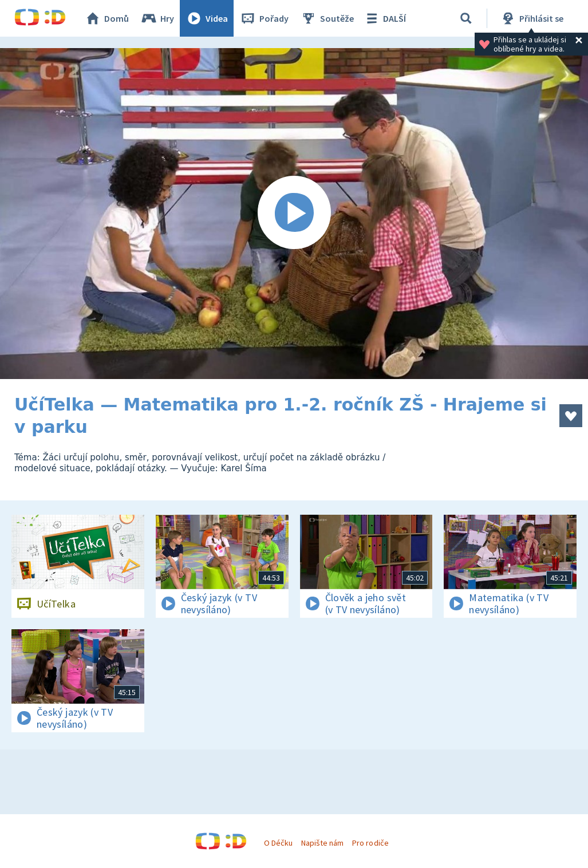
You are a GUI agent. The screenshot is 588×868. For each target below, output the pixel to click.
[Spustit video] (294, 214)
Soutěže (327, 18)
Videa (207, 18)
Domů (106, 18)
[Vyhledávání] (466, 18)
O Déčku (278, 843)
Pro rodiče (370, 843)
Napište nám (322, 843)
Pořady (264, 18)
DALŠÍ (384, 18)
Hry (157, 18)
